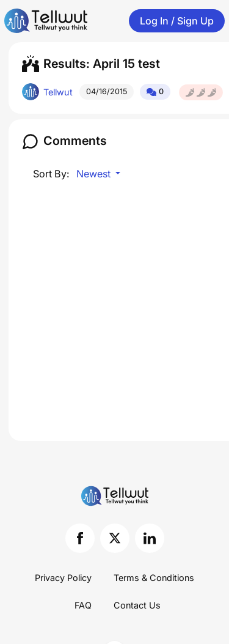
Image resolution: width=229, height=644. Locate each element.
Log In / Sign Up (177, 21)
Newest (95, 174)
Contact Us (137, 605)
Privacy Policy (63, 578)
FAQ (83, 605)
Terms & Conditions (154, 578)
